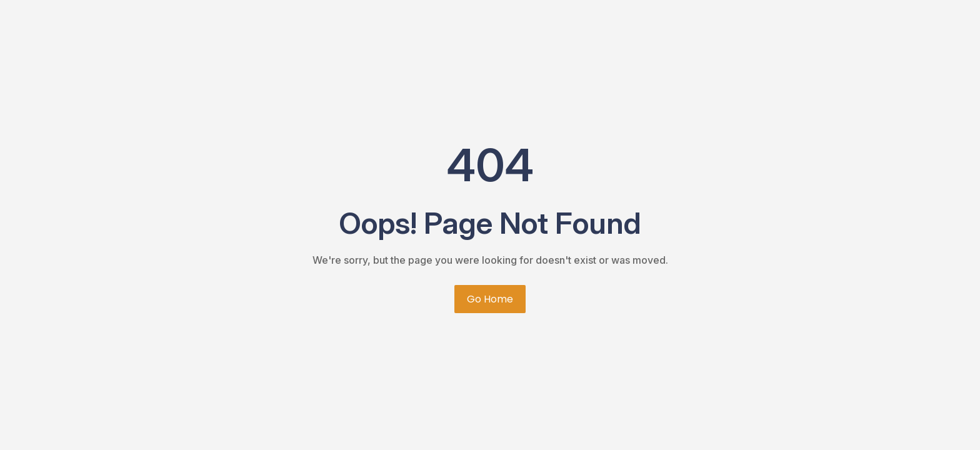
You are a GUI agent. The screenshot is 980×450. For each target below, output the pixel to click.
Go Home (490, 299)
